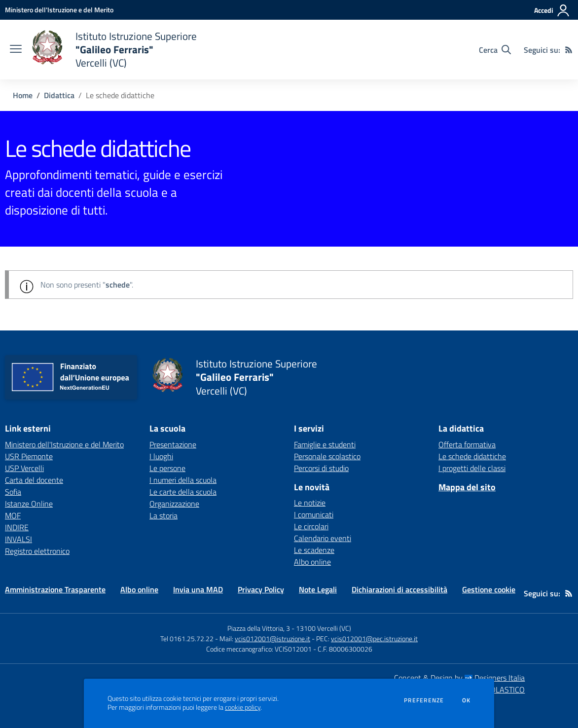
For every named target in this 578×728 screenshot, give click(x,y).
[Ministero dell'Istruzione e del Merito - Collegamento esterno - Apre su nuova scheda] (59, 10)
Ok (467, 700)
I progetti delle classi (472, 468)
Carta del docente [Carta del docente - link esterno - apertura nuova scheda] (34, 480)
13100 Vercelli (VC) (324, 628)
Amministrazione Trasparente (55, 589)
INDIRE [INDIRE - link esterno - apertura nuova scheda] (17, 527)
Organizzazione (174, 504)
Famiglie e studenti (325, 444)
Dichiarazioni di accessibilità (399, 589)
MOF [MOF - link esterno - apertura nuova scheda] (13, 515)
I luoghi (161, 456)
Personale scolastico (327, 456)
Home (23, 95)
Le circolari (311, 526)
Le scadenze (314, 550)
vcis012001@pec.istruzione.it (374, 638)
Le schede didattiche (472, 456)
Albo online (312, 562)
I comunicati (314, 514)
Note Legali (318, 589)
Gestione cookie (489, 589)
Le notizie (310, 503)
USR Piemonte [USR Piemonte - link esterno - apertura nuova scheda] (29, 456)
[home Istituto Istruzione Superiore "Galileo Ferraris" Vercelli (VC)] (114, 50)
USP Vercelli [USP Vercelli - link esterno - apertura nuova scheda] (24, 468)
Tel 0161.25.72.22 (187, 638)
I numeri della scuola (183, 480)
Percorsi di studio (321, 468)
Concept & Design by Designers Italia (459, 678)
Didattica (59, 95)
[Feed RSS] (569, 50)
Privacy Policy (261, 589)
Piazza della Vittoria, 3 (259, 628)
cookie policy (243, 707)
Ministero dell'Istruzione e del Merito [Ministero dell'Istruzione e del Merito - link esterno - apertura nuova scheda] (64, 444)
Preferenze (424, 700)
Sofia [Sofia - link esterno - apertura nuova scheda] (13, 492)
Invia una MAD (198, 589)
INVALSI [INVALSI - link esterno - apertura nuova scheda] (18, 539)
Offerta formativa (467, 444)
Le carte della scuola (183, 492)
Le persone (167, 468)
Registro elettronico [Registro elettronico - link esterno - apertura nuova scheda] (37, 551)
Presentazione (173, 444)
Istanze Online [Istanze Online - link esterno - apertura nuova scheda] (29, 504)
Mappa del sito (467, 487)
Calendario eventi (323, 538)
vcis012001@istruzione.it (272, 638)
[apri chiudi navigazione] (16, 50)
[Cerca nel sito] (495, 50)
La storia (163, 515)
